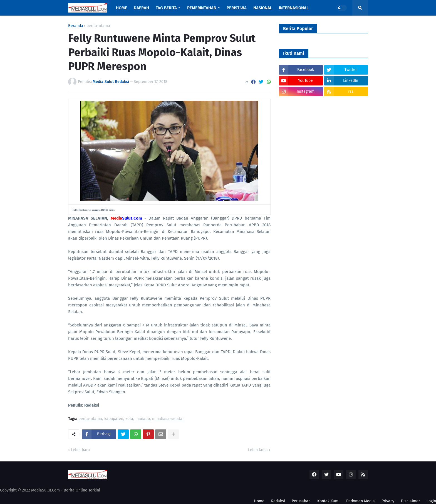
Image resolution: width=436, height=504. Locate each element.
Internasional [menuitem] (294, 8)
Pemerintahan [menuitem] (202, 8)
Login (431, 501)
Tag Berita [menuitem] (166, 8)
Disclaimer (410, 501)
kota (129, 419)
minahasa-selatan (168, 419)
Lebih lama (258, 450)
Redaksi (278, 501)
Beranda (76, 26)
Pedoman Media (361, 501)
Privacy (388, 501)
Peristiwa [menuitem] (237, 8)
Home (259, 501)
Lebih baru (80, 450)
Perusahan (301, 501)
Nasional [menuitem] (263, 8)
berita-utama (98, 26)
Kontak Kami (328, 501)
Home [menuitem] (122, 8)
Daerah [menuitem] (141, 8)
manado (143, 419)
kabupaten (114, 419)
